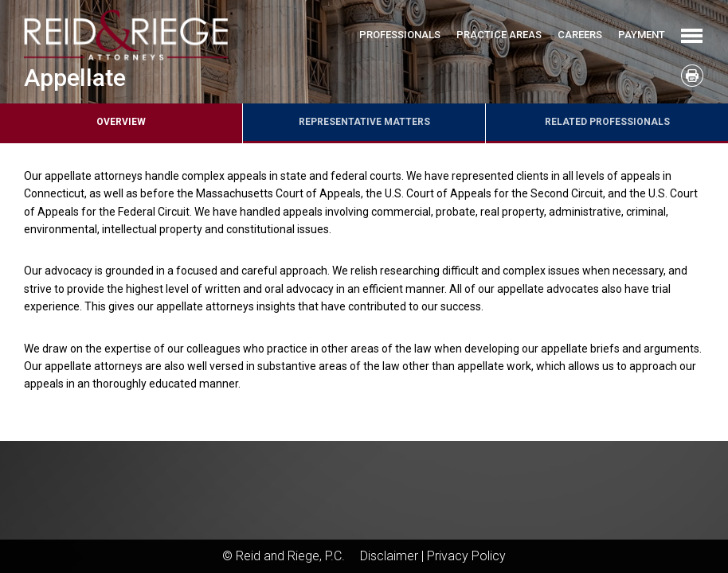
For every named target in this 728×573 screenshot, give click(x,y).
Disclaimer (389, 556)
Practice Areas (499, 35)
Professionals (400, 35)
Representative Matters (364, 122)
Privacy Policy (466, 556)
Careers (580, 35)
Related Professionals (607, 122)
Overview (121, 122)
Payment (642, 35)
